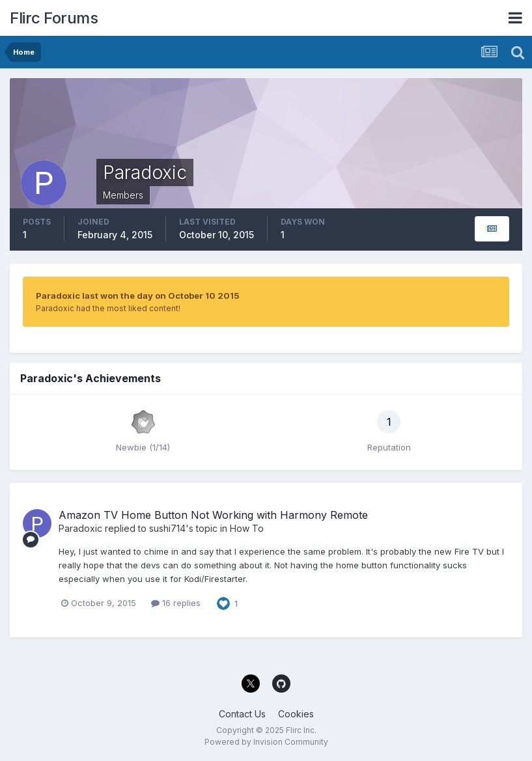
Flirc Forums (54, 18)
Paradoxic (80, 528)
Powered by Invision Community (266, 742)
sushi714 (167, 528)
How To (247, 528)
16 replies (176, 603)
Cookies (296, 714)
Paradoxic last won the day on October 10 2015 (138, 296)
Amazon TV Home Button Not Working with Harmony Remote (213, 515)
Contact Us (242, 714)
